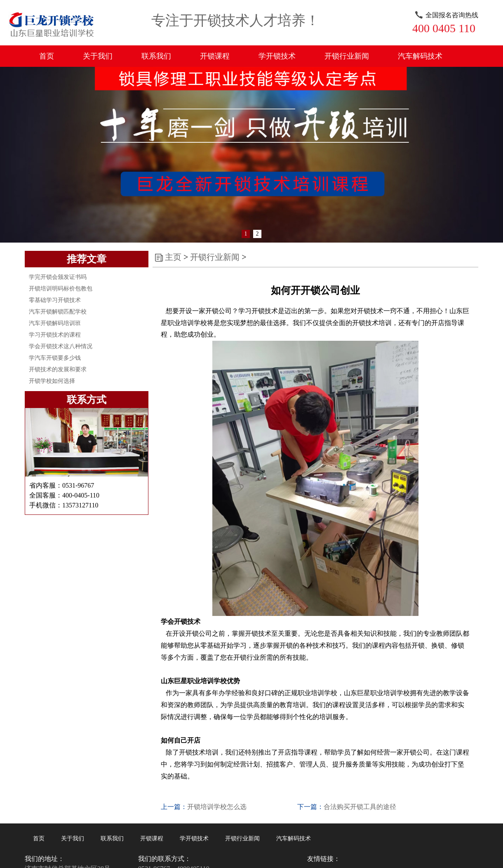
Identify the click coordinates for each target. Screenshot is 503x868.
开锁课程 (215, 56)
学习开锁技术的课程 (55, 335)
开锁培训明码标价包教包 (61, 289)
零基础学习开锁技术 (55, 300)
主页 (173, 257)
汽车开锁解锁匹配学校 (58, 312)
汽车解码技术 (420, 56)
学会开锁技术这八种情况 (61, 346)
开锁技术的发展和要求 (58, 369)
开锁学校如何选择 (52, 381)
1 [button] (246, 234)
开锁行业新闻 (347, 56)
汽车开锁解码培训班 (55, 323)
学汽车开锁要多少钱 (55, 358)
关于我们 (98, 56)
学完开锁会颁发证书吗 (58, 277)
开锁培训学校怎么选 (217, 807)
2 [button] (257, 234)
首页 (47, 56)
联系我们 (156, 56)
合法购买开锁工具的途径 (360, 807)
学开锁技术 (277, 56)
